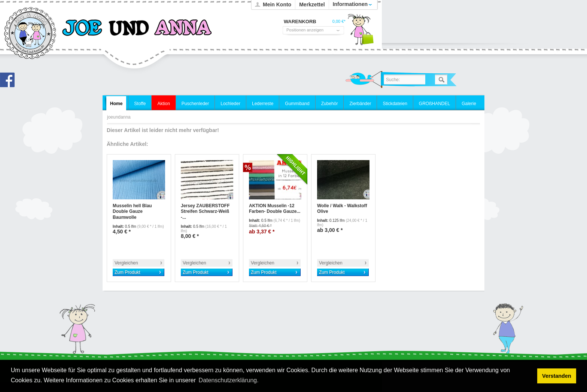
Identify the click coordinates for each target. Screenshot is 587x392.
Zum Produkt (127, 272)
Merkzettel (312, 4)
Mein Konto (277, 4)
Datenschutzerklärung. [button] (229, 380)
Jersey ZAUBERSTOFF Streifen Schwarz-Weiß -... (205, 212)
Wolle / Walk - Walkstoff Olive (342, 209)
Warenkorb (361, 32)
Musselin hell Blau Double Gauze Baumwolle (132, 212)
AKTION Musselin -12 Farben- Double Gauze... (275, 209)
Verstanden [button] (557, 376)
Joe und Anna (9, 82)
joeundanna (31, 34)
